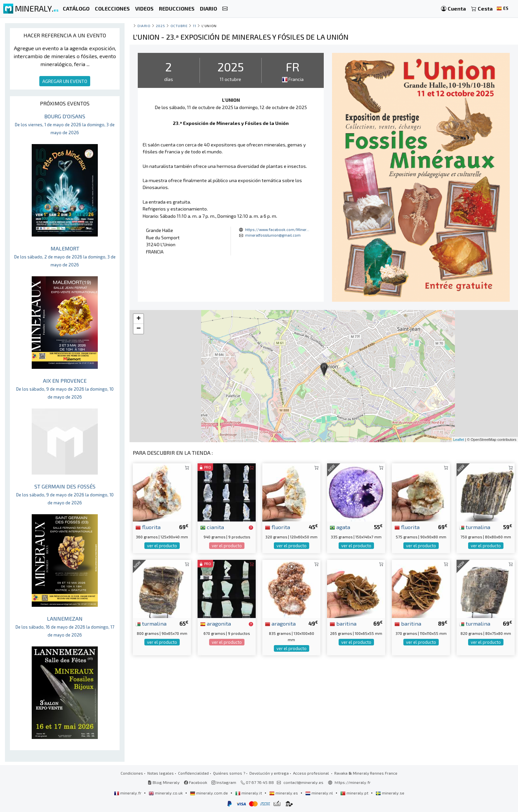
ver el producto (162, 546)
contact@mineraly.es (303, 782)
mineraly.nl (320, 793)
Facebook (196, 782)
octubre (179, 26)
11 (194, 26)
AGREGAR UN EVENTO (65, 81)
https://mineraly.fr (353, 782)
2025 (160, 26)
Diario (144, 26)
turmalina (475, 527)
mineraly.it (249, 793)
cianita (212, 527)
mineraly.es (284, 793)
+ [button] (139, 319)
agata (340, 527)
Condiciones (132, 773)
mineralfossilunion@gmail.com (273, 235)
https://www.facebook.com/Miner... (277, 229)
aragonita (216, 623)
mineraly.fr (128, 793)
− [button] (139, 329)
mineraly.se (390, 793)
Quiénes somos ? (229, 773)
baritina (343, 623)
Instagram (224, 782)
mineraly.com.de (209, 793)
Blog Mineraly (164, 782)
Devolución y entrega (269, 773)
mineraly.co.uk (166, 793)
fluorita (148, 527)
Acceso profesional (312, 773)
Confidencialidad (193, 773)
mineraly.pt (355, 793)
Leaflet (459, 440)
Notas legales (161, 773)
